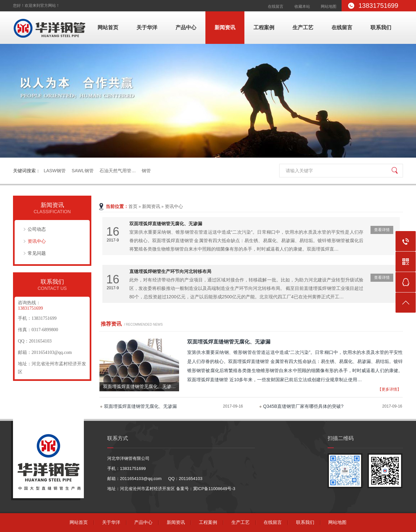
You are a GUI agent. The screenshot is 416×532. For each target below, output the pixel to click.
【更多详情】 (389, 389)
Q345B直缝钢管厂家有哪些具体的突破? (303, 406)
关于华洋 (147, 27)
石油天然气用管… (118, 171)
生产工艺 (303, 27)
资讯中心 (37, 241)
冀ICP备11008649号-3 (214, 489)
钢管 (146, 171)
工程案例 (264, 27)
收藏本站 (302, 6)
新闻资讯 (225, 27)
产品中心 (186, 27)
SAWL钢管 (82, 171)
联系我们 (381, 27)
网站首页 (108, 27)
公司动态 (37, 229)
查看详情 (382, 230)
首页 (133, 207)
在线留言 (276, 6)
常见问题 (37, 253)
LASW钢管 (55, 171)
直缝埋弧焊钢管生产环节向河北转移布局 (170, 271)
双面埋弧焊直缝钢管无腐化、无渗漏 (166, 224)
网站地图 (329, 6)
